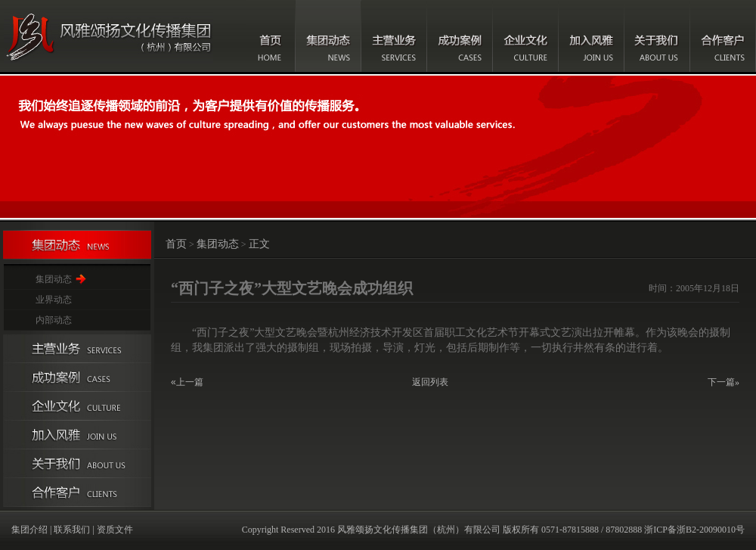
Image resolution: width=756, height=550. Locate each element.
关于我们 (657, 36)
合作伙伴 (77, 493)
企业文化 (526, 36)
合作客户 (723, 36)
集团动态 (328, 36)
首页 (271, 36)
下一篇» (723, 382)
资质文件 (115, 530)
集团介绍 (29, 530)
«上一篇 (187, 382)
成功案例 (460, 36)
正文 (259, 244)
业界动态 (54, 300)
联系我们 (72, 530)
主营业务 (394, 36)
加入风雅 (592, 36)
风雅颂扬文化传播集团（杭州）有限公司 (419, 530)
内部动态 (54, 320)
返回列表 (430, 382)
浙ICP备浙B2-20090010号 (694, 530)
